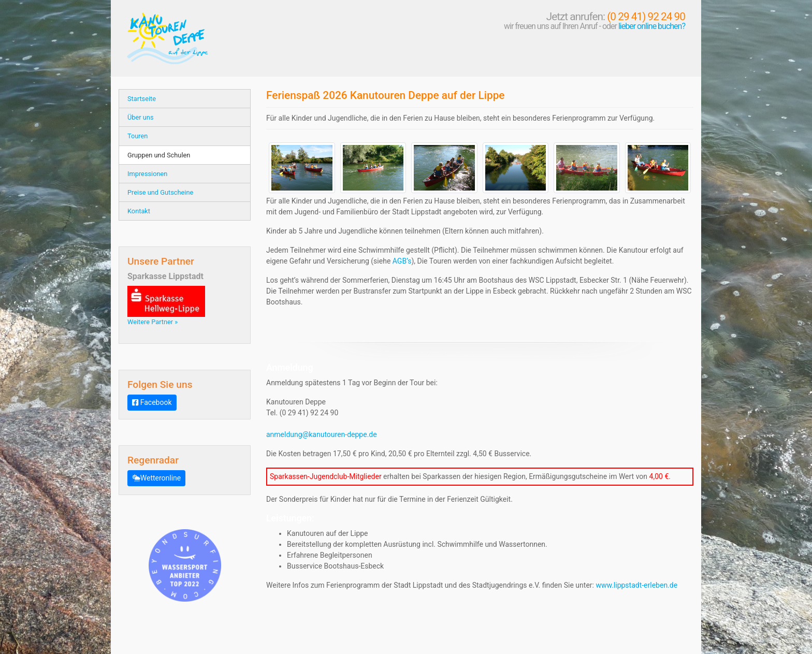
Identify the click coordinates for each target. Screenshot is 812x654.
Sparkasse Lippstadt (165, 276)
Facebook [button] (152, 402)
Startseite (142, 99)
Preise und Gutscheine (160, 192)
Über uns (141, 117)
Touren (137, 136)
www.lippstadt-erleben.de (636, 585)
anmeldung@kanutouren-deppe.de (322, 434)
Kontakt (139, 211)
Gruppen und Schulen (159, 155)
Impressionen (147, 174)
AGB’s (402, 261)
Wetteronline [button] (156, 478)
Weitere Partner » (153, 322)
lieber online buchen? (652, 26)
